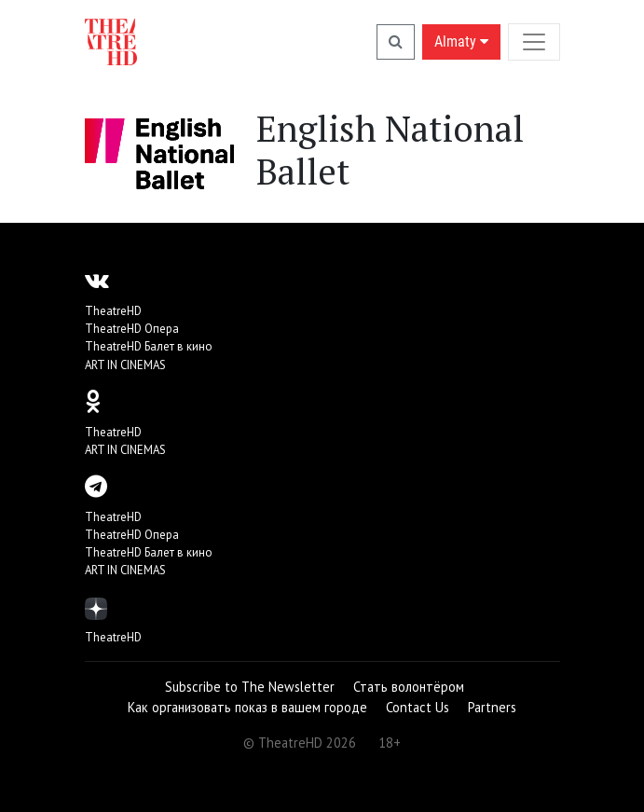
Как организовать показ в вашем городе (247, 707)
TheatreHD (113, 311)
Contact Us (418, 707)
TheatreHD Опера (132, 329)
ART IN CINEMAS (125, 365)
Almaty (461, 41)
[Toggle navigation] (534, 41)
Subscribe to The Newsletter (250, 687)
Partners (492, 707)
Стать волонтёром (409, 687)
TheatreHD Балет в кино (149, 346)
